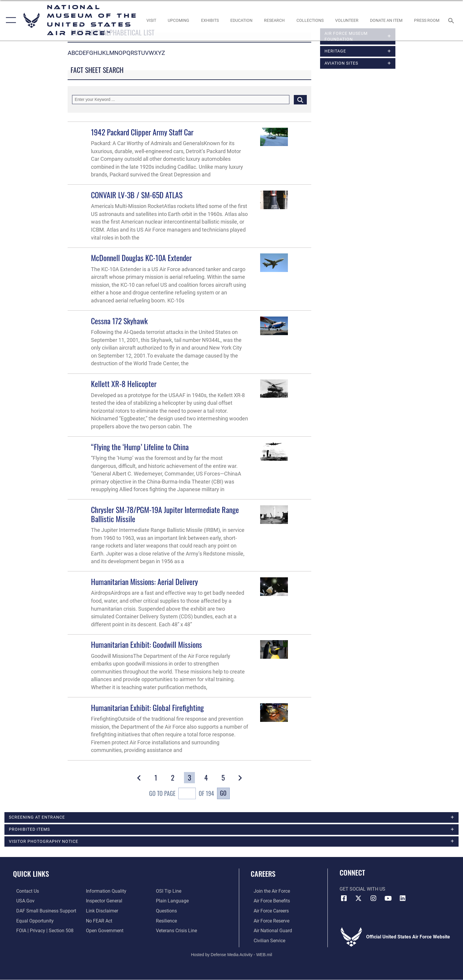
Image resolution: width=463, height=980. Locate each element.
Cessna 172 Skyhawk (119, 321)
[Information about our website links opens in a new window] (101, 912)
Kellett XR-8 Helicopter (124, 384)
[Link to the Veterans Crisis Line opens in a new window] (177, 931)
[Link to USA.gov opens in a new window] (22, 902)
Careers (263, 875)
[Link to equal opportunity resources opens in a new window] (32, 921)
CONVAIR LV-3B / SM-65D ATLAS (137, 195)
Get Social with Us (362, 890)
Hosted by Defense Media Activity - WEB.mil (232, 955)
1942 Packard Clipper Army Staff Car (142, 132)
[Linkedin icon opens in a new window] (402, 899)
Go (223, 793)
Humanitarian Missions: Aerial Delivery (144, 582)
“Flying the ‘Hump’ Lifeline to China (140, 447)
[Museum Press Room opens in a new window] (427, 20)
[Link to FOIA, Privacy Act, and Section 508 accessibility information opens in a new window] (42, 931)
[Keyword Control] (181, 100)
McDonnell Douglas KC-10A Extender (141, 258)
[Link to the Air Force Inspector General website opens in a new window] (103, 902)
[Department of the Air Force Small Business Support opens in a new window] (43, 912)
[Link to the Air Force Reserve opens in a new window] (269, 921)
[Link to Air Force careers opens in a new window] (268, 912)
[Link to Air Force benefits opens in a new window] (269, 902)
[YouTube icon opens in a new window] (388, 899)
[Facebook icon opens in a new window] (344, 899)
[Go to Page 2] (173, 778)
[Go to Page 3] (189, 778)
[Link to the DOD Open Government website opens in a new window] (104, 931)
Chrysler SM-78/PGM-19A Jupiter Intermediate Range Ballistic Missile (165, 514)
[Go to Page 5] (223, 778)
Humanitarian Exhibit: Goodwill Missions (146, 644)
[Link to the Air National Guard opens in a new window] (270, 931)
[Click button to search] (300, 100)
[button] (10, 20)
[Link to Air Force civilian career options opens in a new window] (266, 941)
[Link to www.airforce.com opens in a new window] (269, 892)
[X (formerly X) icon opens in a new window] (358, 899)
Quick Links (31, 875)
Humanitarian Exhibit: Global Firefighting (147, 708)
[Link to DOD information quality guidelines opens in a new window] (105, 892)
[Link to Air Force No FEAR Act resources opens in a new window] (98, 921)
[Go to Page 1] (156, 778)
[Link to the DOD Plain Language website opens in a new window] (173, 902)
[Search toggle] (452, 20)
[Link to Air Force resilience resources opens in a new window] (167, 921)
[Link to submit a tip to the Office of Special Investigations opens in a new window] (169, 892)
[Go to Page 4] (206, 778)
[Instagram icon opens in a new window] (373, 899)
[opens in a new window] (151, 20)
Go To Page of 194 (182, 794)
